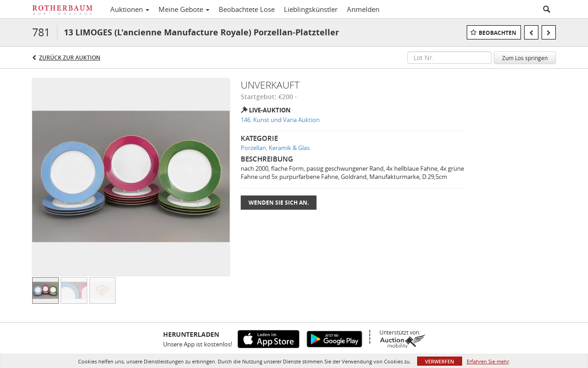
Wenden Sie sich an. (279, 203)
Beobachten (498, 33)
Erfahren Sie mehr (488, 361)
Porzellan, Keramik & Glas (275, 148)
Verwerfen (440, 361)
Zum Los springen (525, 58)
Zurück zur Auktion (70, 58)
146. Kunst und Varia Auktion (280, 120)
